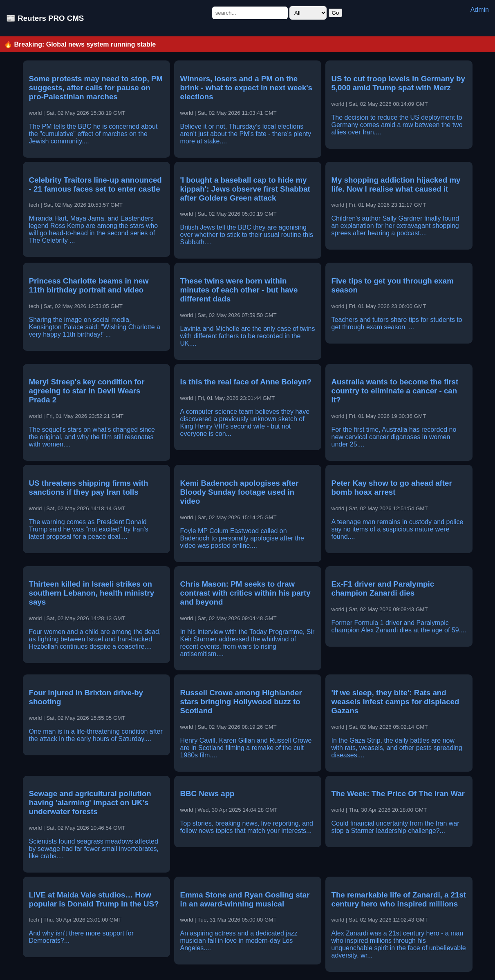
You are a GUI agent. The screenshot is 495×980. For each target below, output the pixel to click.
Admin (480, 10)
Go (336, 13)
